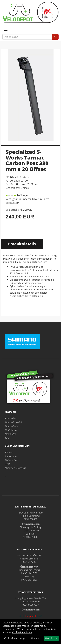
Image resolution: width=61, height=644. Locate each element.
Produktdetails (22, 244)
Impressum (11, 456)
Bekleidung (11, 430)
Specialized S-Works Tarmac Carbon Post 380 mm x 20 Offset (27, 160)
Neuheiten (11, 434)
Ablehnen (36, 638)
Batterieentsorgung (15, 468)
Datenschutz (12, 460)
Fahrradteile (12, 426)
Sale (7, 438)
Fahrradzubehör (14, 422)
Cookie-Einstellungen (16, 638)
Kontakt (9, 452)
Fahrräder (10, 418)
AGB (7, 464)
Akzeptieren (51, 638)
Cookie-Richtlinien (22, 632)
